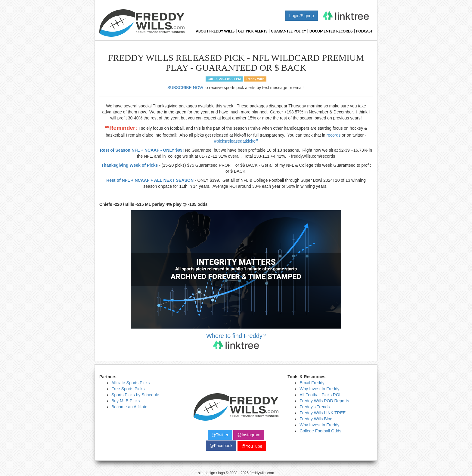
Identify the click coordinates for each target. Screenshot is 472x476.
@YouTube (252, 446)
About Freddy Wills (215, 31)
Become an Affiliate (129, 407)
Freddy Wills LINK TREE (323, 413)
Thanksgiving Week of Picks (129, 165)
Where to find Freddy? (236, 341)
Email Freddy (312, 383)
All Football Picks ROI (320, 395)
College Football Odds (320, 431)
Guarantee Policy (289, 31)
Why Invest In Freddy (319, 389)
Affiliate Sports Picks (130, 383)
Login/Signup (302, 16)
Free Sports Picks (128, 389)
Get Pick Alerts (253, 31)
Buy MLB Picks (126, 401)
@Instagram (249, 435)
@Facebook (221, 446)
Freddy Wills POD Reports (324, 401)
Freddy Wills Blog (316, 419)
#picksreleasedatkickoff (236, 141)
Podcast (364, 31)
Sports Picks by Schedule (135, 395)
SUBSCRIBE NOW (185, 88)
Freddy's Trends (315, 407)
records (334, 135)
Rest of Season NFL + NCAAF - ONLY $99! (142, 150)
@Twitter (220, 435)
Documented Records (331, 31)
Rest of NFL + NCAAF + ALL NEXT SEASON (150, 180)
